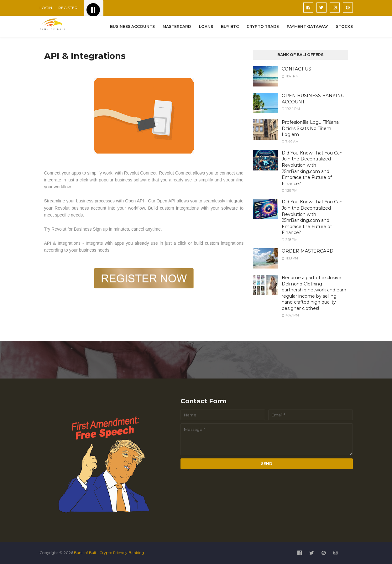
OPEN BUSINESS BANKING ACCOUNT (313, 99)
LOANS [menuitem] (206, 26)
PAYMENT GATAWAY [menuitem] (307, 26)
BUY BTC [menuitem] (230, 26)
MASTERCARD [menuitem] (177, 26)
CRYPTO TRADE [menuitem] (263, 26)
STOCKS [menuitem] (344, 26)
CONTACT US (296, 69)
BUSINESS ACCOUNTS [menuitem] (132, 26)
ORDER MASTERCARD (308, 251)
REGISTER (68, 8)
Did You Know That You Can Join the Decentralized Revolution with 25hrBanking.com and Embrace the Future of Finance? (312, 168)
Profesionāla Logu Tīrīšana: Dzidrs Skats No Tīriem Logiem (311, 128)
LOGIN (46, 8)
